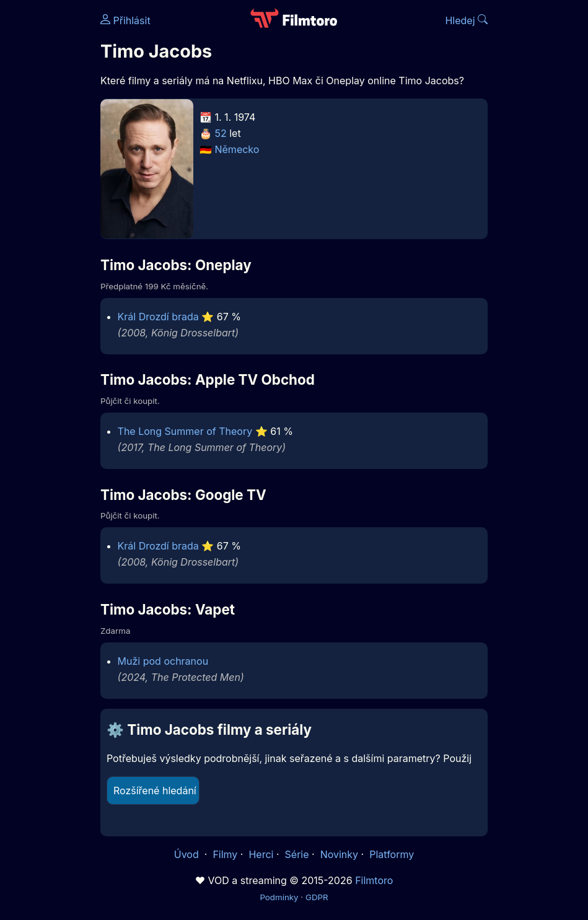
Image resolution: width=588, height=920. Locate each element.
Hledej (466, 20)
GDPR (317, 897)
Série (297, 854)
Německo (237, 149)
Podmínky (279, 897)
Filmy (225, 854)
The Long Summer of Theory (185, 431)
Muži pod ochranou (163, 661)
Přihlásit (125, 20)
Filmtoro (374, 880)
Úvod (188, 854)
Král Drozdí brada (158, 317)
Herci (261, 854)
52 (220, 133)
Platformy (392, 854)
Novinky (339, 854)
